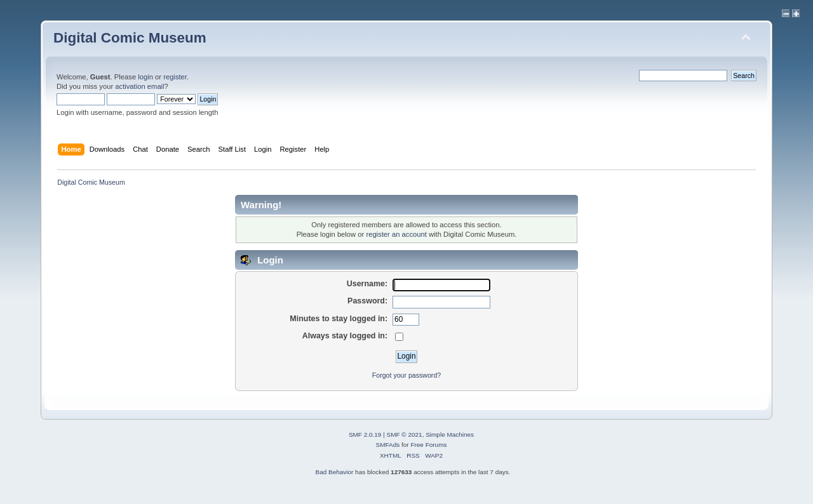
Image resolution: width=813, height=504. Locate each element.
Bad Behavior (334, 472)
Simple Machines (450, 434)
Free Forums (428, 445)
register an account (396, 234)
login (145, 77)
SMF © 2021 (405, 434)
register (175, 77)
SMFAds (388, 445)
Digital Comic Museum (130, 38)
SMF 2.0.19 (365, 434)
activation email (139, 86)
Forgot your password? (406, 375)
